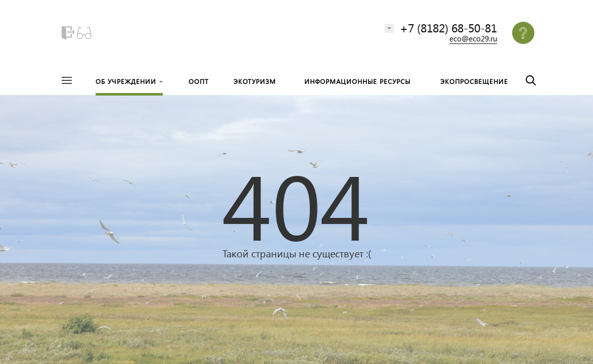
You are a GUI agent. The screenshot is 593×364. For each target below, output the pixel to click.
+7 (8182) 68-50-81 (448, 28)
